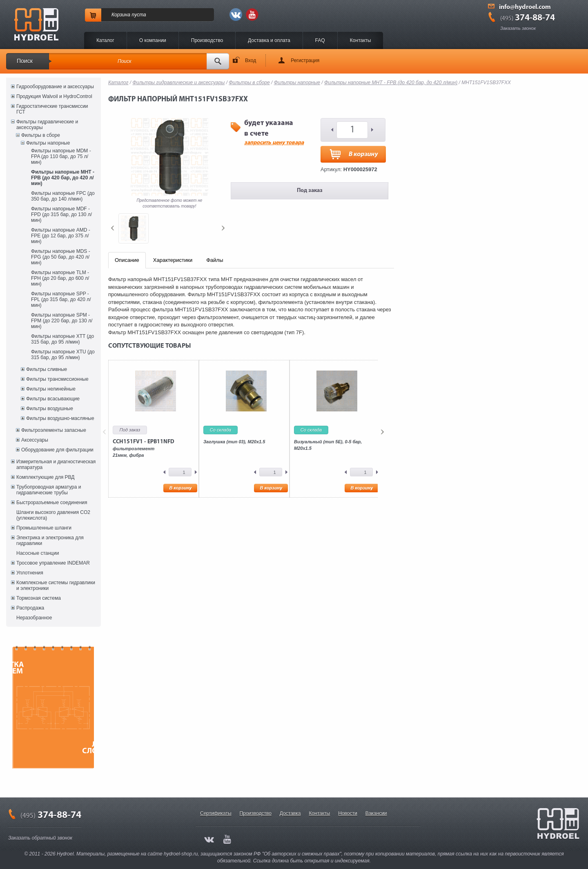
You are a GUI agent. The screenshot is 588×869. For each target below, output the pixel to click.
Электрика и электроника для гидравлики (50, 541)
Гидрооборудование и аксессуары (55, 87)
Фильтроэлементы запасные (54, 430)
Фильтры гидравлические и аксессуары (47, 125)
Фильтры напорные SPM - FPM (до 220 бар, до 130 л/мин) (62, 321)
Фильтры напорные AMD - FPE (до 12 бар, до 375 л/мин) (61, 236)
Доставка (290, 813)
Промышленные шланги (44, 528)
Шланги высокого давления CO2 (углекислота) (53, 515)
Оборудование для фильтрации (57, 450)
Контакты (361, 40)
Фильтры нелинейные (51, 389)
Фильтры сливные (47, 369)
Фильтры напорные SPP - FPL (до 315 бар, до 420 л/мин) (61, 299)
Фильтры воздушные (50, 409)
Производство (207, 40)
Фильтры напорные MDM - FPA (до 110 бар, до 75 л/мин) (61, 156)
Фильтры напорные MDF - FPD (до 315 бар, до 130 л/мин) (61, 214)
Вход (251, 60)
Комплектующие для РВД (45, 477)
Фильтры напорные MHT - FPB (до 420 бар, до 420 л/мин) (63, 178)
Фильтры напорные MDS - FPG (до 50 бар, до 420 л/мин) (61, 257)
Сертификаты (216, 813)
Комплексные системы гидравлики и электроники (56, 585)
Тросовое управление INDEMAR (53, 563)
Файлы (215, 260)
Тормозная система (39, 598)
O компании (153, 40)
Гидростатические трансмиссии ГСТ (52, 109)
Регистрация (305, 60)
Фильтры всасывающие (53, 399)
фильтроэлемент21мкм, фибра (144, 448)
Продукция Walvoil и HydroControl (54, 96)
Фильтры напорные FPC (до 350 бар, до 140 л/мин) (63, 196)
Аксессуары (35, 440)
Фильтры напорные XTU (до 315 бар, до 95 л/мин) (63, 355)
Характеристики (173, 260)
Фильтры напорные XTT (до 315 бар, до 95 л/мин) (62, 339)
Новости (347, 813)
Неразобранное (34, 618)
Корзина (121, 15)
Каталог (105, 40)
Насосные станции (38, 553)
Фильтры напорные (48, 143)
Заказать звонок (518, 28)
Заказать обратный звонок (40, 838)
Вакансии (376, 813)
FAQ (320, 40)
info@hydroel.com (525, 7)
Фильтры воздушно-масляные (60, 418)
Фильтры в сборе (41, 135)
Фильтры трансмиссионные (57, 379)
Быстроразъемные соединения (52, 503)
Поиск (25, 61)
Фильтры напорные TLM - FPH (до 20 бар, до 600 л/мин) (60, 278)
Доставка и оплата (269, 40)
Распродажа (30, 608)
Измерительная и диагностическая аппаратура (56, 465)
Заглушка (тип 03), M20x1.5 (234, 442)
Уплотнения (30, 573)
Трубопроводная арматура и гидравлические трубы (49, 490)
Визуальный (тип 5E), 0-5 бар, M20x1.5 (328, 445)
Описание (127, 260)
